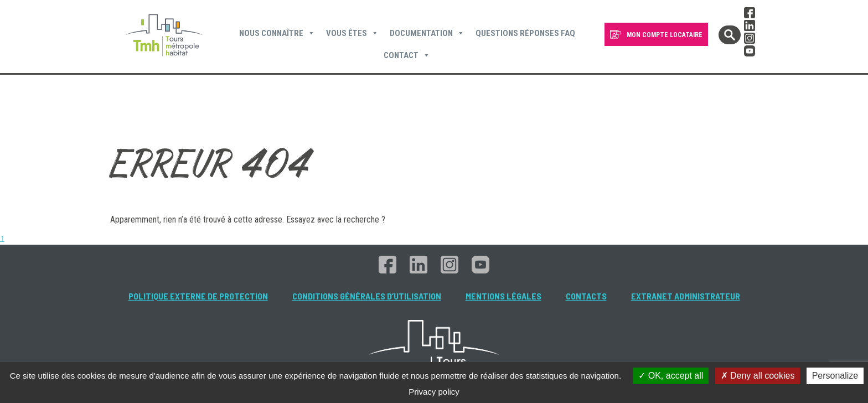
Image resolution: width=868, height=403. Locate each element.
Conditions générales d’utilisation (367, 296)
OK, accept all (671, 376)
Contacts (586, 296)
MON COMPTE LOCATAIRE (665, 35)
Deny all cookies (758, 376)
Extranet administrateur (686, 296)
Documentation (427, 33)
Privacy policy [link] (434, 392)
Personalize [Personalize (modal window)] (835, 376)
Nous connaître (277, 33)
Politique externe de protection (198, 296)
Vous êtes (352, 33)
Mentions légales (503, 296)
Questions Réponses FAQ (525, 33)
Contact (407, 55)
